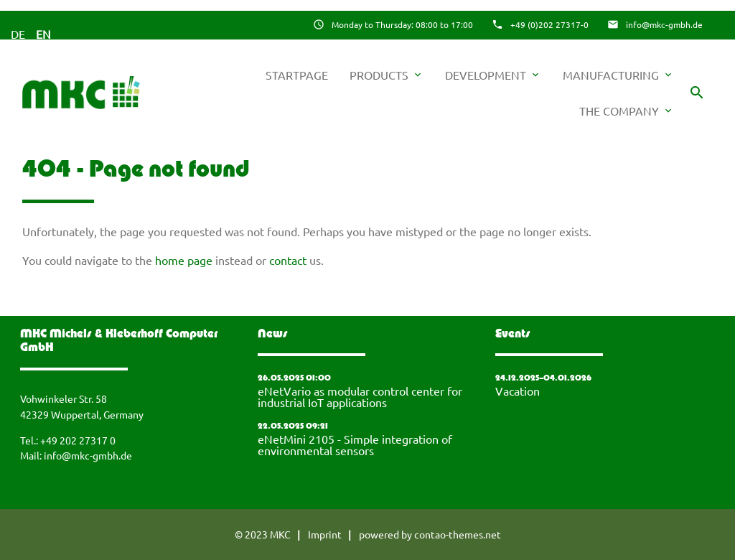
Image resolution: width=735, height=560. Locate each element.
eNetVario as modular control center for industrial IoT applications (360, 396)
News (273, 335)
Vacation (518, 391)
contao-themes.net (458, 534)
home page (184, 260)
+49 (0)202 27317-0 (549, 24)
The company (627, 111)
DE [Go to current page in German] (18, 34)
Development (493, 75)
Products (387, 75)
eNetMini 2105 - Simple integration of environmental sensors (355, 444)
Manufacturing (618, 75)
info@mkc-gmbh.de (664, 24)
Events (513, 335)
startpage (297, 75)
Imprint (325, 534)
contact (288, 260)
